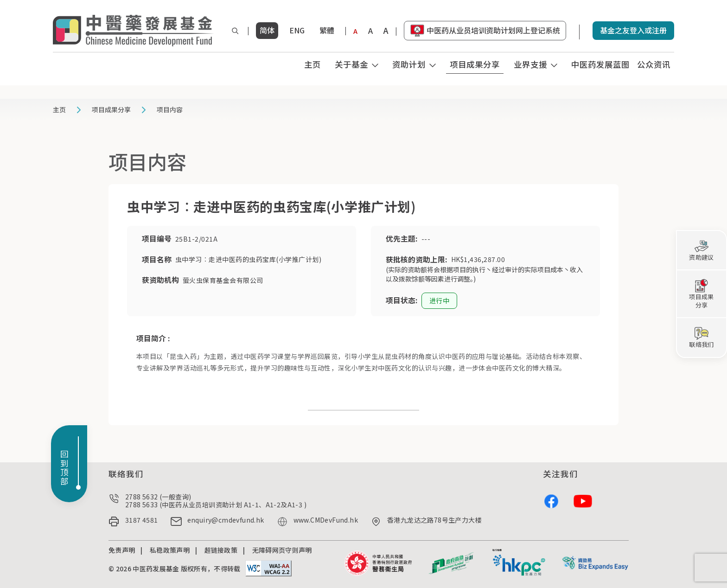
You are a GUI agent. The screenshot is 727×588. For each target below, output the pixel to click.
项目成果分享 (475, 64)
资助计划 (409, 64)
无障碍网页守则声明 (282, 550)
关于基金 (351, 64)
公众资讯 (654, 64)
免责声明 (122, 550)
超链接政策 (221, 550)
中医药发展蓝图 (600, 64)
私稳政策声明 (170, 550)
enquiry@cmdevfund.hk (226, 520)
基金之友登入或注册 (633, 30)
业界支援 (530, 64)
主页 (312, 64)
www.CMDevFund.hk (326, 520)
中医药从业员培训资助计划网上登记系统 (493, 30)
